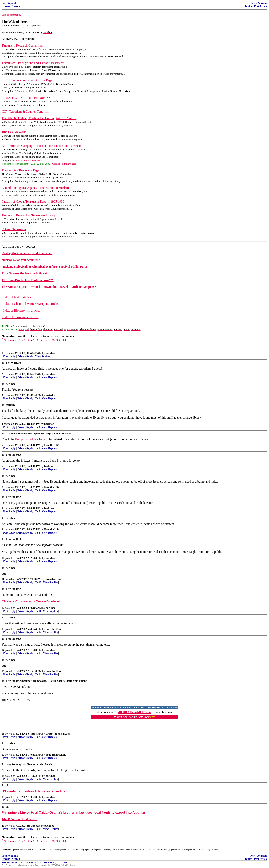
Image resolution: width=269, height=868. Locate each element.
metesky (50, 395)
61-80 (36, 340)
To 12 (38, 632)
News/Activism (259, 3)
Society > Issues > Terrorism (27, 160)
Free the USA (52, 445)
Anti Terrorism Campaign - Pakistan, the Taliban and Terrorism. (42, 146)
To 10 (38, 582)
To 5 (37, 469)
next (58, 340)
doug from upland (56, 755)
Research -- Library (28, 215)
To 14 (38, 674)
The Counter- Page (20, 170)
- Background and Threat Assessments (33, 63)
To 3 (37, 427)
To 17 (38, 779)
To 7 (37, 512)
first (4, 340)
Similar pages (69, 164)
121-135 (49, 340)
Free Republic (10, 3)
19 (3, 797)
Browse (6, 6)
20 (3, 826)
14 (3, 650)
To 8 (37, 533)
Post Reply (9, 356)
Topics (248, 6)
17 (3, 755)
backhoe (50, 353)
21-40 (18, 340)
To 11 (38, 611)
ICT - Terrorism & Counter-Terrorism (25, 111)
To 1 (37, 377)
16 (3, 734)
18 (3, 776)
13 (3, 629)
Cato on (14, 229)
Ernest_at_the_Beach (58, 734)
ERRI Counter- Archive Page (27, 80)
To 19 (38, 829)
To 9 (37, 561)
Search (16, 6)
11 (3, 579)
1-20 (10, 340)
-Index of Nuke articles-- (17, 297)
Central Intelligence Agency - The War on (35, 188)
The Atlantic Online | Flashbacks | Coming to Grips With (39, 118)
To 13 (38, 653)
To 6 (37, 490)
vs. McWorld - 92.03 (19, 132)
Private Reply (25, 356)
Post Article (261, 6)
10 (3, 558)
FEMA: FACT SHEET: (26, 98)
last (64, 340)
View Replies (42, 356)
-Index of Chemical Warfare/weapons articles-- (31, 304)
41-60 (27, 340)
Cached (56, 164)
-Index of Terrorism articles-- (20, 317)
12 (3, 608)
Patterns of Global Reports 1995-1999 (33, 201)
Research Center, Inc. (22, 46)
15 (3, 671)
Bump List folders (27, 439)
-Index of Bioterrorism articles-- (22, 310)
